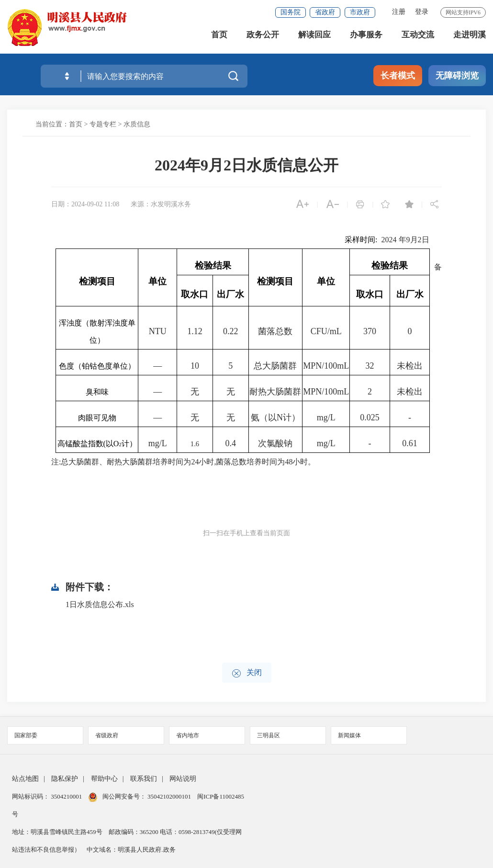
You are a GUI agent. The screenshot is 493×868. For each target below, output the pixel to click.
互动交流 (418, 38)
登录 (422, 12)
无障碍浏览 (457, 76)
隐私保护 (65, 779)
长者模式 (398, 76)
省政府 (325, 12)
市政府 (360, 12)
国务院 (291, 12)
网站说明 (183, 779)
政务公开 (263, 38)
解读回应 (314, 38)
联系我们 (144, 779)
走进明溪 (470, 38)
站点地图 (25, 779)
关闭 (247, 673)
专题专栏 (103, 124)
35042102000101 (169, 796)
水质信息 (137, 124)
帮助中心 (104, 779)
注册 (399, 12)
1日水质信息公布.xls (100, 604)
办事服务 (366, 38)
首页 (219, 38)
